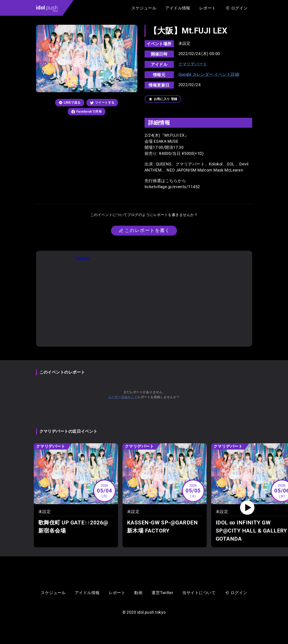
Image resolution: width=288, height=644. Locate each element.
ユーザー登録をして (123, 397)
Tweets (83, 258)
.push (47, 8)
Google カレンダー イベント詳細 (209, 74)
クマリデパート (193, 64)
